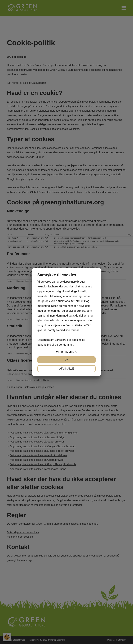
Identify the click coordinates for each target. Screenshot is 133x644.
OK (66, 360)
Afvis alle (66, 369)
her (71, 345)
